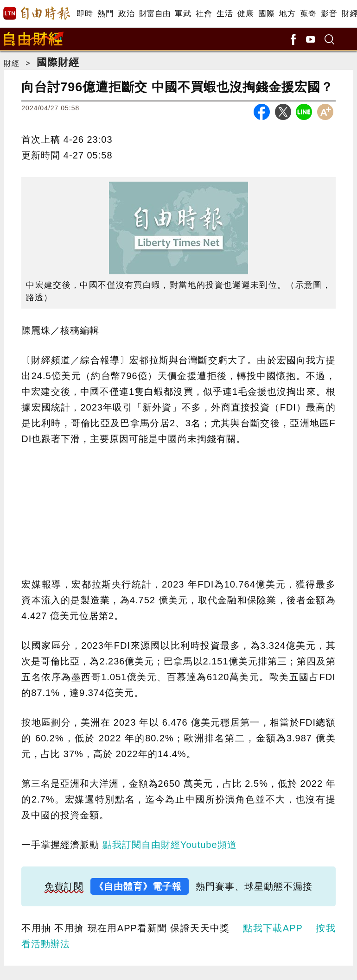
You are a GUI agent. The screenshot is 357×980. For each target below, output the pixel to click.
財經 (12, 63)
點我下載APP (273, 928)
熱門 (105, 14)
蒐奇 (308, 14)
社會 (204, 14)
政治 (126, 14)
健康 (245, 14)
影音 (329, 14)
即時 (85, 14)
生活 (225, 14)
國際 (266, 14)
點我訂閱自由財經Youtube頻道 (170, 845)
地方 (287, 14)
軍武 (183, 14)
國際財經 (58, 62)
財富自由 (155, 14)
